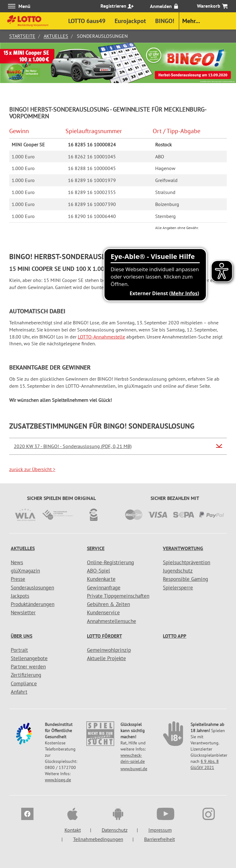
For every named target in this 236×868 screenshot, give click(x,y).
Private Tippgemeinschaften (118, 596)
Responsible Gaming (185, 579)
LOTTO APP (175, 636)
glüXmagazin (25, 571)
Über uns (22, 636)
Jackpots (20, 596)
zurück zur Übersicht (32, 469)
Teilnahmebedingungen (98, 839)
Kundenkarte (101, 579)
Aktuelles (56, 36)
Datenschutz (115, 830)
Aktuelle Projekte (106, 658)
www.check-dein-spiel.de (133, 758)
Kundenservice (103, 612)
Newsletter (23, 612)
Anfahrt (19, 692)
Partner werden (28, 667)
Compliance (24, 684)
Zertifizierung (26, 675)
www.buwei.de (134, 769)
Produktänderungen (33, 604)
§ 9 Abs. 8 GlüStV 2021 (205, 764)
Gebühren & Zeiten (108, 604)
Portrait (19, 650)
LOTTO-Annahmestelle (101, 337)
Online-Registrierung (110, 562)
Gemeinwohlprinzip (109, 650)
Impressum (160, 830)
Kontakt (73, 830)
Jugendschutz (178, 571)
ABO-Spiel (98, 571)
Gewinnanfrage (104, 588)
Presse (18, 579)
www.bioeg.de (58, 780)
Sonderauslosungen (32, 588)
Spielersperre (178, 588)
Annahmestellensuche (112, 621)
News (17, 562)
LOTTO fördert (104, 636)
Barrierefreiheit (159, 839)
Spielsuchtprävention (187, 562)
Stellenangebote (29, 658)
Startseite (22, 36)
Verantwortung (183, 548)
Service (96, 548)
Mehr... (191, 21)
